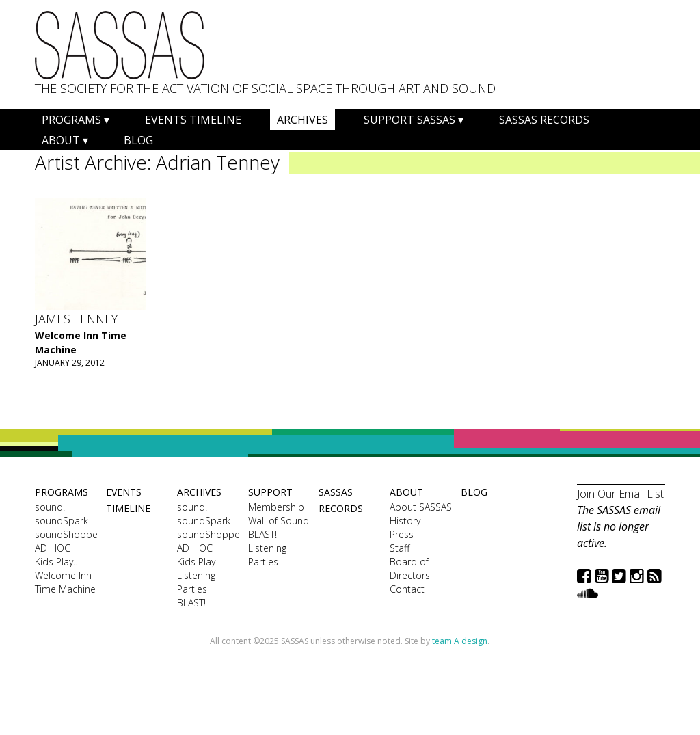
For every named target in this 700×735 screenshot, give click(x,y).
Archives (302, 120)
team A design (460, 641)
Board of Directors (410, 569)
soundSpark (62, 521)
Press (402, 534)
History (405, 521)
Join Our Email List (620, 494)
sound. (50, 507)
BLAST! (191, 603)
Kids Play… (57, 562)
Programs (71, 120)
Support (270, 492)
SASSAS (120, 45)
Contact (407, 589)
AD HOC (53, 548)
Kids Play (196, 562)
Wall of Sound (279, 521)
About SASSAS (421, 507)
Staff (400, 548)
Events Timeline (193, 120)
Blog (138, 140)
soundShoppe (66, 534)
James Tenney (76, 319)
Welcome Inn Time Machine (65, 582)
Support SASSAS (409, 120)
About (61, 140)
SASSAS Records (544, 120)
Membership (276, 507)
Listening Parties (196, 582)
